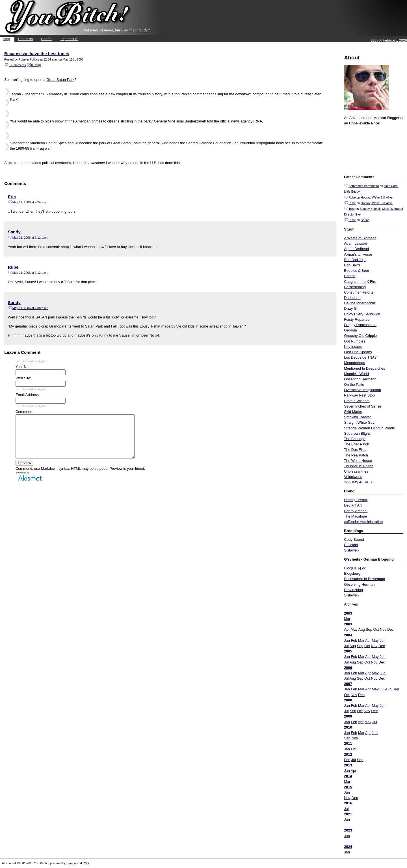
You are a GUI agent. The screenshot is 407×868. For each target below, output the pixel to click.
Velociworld (353, 477)
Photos (47, 39)
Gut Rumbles (355, 341)
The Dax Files (355, 450)
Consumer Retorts (359, 292)
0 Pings (36, 65)
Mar (347, 619)
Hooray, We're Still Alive (376, 197)
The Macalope (355, 516)
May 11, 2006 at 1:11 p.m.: (30, 238)
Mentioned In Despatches (364, 368)
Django (71, 863)
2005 (348, 651)
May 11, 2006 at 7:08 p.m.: (30, 308)
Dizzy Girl (352, 308)
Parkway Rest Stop (359, 395)
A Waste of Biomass (360, 238)
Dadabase (352, 298)
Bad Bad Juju (355, 260)
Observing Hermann (360, 379)
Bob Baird (352, 265)
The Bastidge (355, 439)
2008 (348, 700)
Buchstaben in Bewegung (364, 579)
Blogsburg (352, 573)
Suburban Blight (357, 433)
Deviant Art (353, 505)
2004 (348, 635)
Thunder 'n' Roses (359, 466)
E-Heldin (351, 545)
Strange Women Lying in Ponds (369, 428)
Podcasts (26, 39)
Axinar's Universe (358, 254)
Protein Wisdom (357, 401)
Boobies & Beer (357, 271)
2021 (348, 814)
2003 (348, 613)
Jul (346, 646)
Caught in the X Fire (360, 282)
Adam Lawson (355, 243)
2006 (348, 668)
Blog (7, 39)
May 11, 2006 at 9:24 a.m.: (30, 202)
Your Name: (25, 367)
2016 (348, 803)
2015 (348, 787)
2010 (348, 727)
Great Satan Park (60, 80)
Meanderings (354, 363)
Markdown (49, 477)
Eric (12, 197)
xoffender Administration (363, 522)
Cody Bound (354, 539)
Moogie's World (356, 374)
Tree (352, 209)
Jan (347, 640)
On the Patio (354, 385)
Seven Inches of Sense (363, 406)
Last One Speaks (358, 352)
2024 (348, 847)
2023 (348, 830)
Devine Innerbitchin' (360, 303)
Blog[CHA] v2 (355, 568)
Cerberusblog (355, 287)
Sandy (14, 232)
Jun (383, 640)
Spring (365, 220)
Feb (354, 640)
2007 (348, 684)
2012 (348, 754)
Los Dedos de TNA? (360, 357)
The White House (358, 461)
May (354, 629)
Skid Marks (353, 412)
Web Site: (23, 378)
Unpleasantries (356, 471)
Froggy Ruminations (360, 325)
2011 (348, 743)
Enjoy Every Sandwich (362, 314)
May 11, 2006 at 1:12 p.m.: (30, 273)
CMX (86, 863)
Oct (376, 629)
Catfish (350, 276)
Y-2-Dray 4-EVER (358, 482)
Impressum (69, 39)
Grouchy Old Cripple (360, 336)
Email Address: (28, 395)
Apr (347, 629)
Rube (352, 197)
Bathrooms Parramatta (364, 186)
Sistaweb (351, 550)
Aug (362, 629)
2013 (348, 765)
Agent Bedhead (356, 249)
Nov (383, 629)
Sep (369, 629)
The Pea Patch (356, 455)
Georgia (350, 330)
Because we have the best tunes (37, 54)
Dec (390, 629)
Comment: (24, 412)
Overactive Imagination (362, 390)
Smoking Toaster (357, 417)
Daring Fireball (356, 500)
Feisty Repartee (357, 319)
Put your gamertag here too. (373, 149)
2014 (348, 776)
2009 (348, 716)
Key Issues (353, 347)
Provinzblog (353, 590)
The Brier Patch (357, 444)
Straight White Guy (359, 422)
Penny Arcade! (356, 511)
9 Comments (17, 65)
